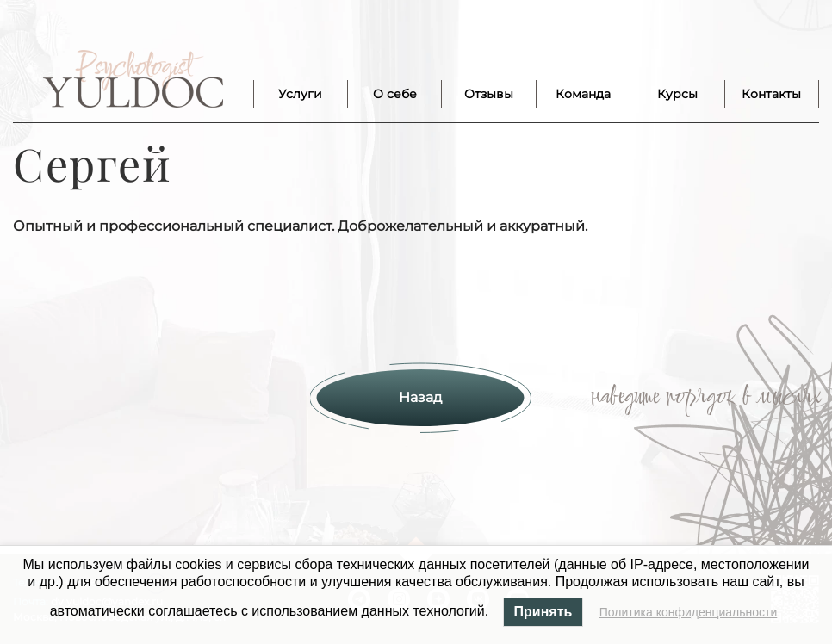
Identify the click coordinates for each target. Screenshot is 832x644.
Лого (133, 79)
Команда (583, 94)
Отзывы (489, 94)
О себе (395, 94)
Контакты (771, 94)
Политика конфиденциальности (689, 612)
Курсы (677, 94)
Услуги (300, 94)
